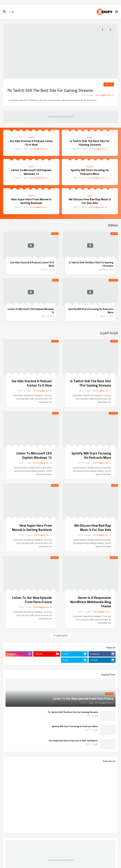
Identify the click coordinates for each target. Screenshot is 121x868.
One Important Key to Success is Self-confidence (73, 741)
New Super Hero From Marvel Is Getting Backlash (31, 201)
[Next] (102, 30)
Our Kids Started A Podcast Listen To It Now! (31, 143)
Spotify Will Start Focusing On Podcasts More (90, 172)
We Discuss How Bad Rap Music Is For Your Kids (90, 201)
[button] (117, 12)
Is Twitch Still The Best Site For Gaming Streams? (50, 90)
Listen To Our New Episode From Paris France (32, 600)
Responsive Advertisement (60, 117)
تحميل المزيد (62, 635)
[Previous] (110, 30)
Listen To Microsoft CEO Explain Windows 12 (31, 172)
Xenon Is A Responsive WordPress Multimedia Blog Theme (91, 602)
